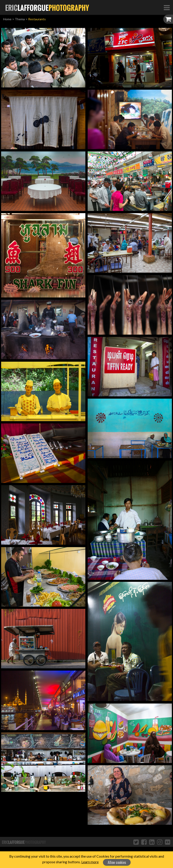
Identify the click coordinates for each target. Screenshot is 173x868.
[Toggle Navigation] (167, 7)
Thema (20, 19)
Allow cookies (117, 862)
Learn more (90, 862)
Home (7, 19)
